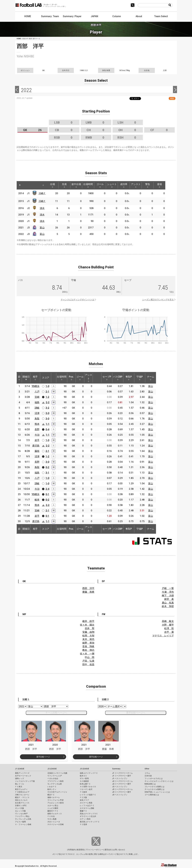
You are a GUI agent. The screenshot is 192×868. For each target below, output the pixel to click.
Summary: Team (50, 16)
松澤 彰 (169, 628)
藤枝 (37, 451)
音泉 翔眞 (88, 646)
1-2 (47, 397)
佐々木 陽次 (87, 625)
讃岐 (37, 408)
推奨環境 (80, 850)
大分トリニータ (54, 822)
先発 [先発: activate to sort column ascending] (66, 185)
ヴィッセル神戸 (21, 814)
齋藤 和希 (88, 592)
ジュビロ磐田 (53, 808)
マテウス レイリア (163, 636)
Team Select (161, 16)
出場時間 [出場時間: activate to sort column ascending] (91, 185)
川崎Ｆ (43, 193)
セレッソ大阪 (20, 811)
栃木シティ (52, 789)
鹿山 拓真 (168, 603)
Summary (116, 769)
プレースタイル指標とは (154, 787)
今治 (37, 435)
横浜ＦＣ (51, 795)
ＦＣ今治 (51, 816)
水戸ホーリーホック (23, 776)
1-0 (47, 386)
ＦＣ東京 (19, 787)
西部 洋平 (88, 588)
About (139, 16)
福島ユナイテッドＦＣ (89, 773)
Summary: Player (72, 16)
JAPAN (94, 16)
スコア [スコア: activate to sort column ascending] (46, 378)
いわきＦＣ (52, 787)
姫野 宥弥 (88, 643)
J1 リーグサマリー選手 (122, 776)
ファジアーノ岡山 (22, 816)
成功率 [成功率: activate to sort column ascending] (128, 185)
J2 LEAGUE (52, 769)
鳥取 (37, 419)
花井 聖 (90, 628)
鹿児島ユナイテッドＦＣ (90, 822)
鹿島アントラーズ (22, 773)
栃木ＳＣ (83, 776)
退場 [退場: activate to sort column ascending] (166, 185)
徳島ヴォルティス (55, 814)
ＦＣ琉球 (83, 824)
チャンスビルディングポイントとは (78, 300)
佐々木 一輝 (87, 654)
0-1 (47, 494)
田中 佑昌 (88, 664)
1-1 (48, 424)
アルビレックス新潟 (55, 803)
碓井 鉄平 (88, 621)
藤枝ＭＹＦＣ (53, 811)
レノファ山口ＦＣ (87, 806)
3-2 (47, 408)
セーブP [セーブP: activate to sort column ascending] (107, 378)
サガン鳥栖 (52, 819)
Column (117, 16)
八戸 (37, 392)
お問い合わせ (118, 850)
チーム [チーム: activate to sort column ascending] (151, 378)
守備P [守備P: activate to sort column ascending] (140, 378)
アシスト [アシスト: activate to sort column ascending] (141, 185)
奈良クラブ (84, 800)
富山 (43, 228)
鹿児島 (36, 446)
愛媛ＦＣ (83, 811)
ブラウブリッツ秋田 (55, 781)
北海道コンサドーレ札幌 (57, 773)
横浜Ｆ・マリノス (22, 797)
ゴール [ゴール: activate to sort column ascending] (103, 185)
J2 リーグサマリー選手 (122, 784)
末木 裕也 (88, 639)
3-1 (47, 473)
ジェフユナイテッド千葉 (25, 781)
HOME (28, 16)
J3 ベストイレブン (120, 795)
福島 (37, 402)
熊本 (37, 424)
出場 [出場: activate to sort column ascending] (54, 185)
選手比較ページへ (136, 713)
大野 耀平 (168, 625)
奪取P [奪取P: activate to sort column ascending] (129, 378)
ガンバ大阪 (19, 808)
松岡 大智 (88, 636)
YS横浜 (36, 386)
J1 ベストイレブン (120, 778)
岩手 (37, 440)
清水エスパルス (21, 800)
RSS (172, 98)
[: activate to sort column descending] (20, 185)
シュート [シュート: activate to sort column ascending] (116, 185)
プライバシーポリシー (94, 850)
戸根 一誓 (168, 588)
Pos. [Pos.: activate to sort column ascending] (71, 378)
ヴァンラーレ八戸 (55, 776)
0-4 (47, 429)
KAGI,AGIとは (150, 784)
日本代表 (148, 776)
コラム (147, 773)
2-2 (48, 402)
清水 (43, 208)
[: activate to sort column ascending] (26, 185)
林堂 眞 (169, 599)
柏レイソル (19, 784)
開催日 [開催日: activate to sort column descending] (26, 378)
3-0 (47, 413)
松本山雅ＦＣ (85, 784)
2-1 (47, 392)
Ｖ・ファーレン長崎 (23, 824)
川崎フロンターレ (22, 795)
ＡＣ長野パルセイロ (88, 787)
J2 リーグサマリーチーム (122, 781)
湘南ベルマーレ (54, 797)
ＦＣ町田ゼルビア (22, 792)
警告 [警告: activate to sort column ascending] (153, 185)
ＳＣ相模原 (84, 781)
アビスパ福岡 (20, 822)
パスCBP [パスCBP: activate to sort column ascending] (118, 378)
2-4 (47, 489)
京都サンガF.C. (21, 806)
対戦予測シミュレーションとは (157, 792)
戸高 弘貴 (88, 661)
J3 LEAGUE (84, 769)
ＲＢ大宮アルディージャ (57, 792)
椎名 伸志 (88, 650)
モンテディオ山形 (55, 784)
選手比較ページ (43, 757)
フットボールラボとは (154, 778)
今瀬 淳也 (168, 592)
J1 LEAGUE (20, 769)
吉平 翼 (169, 632)
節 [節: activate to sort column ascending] (19, 378)
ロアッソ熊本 (85, 819)
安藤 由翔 (88, 632)
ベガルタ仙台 (53, 778)
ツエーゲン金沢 (86, 789)
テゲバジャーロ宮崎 (55, 824)
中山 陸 (90, 657)
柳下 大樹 (168, 596)
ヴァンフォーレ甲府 (55, 800)
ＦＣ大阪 (83, 797)
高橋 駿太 (168, 621)
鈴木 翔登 (168, 606)
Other (147, 769)
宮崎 (37, 397)
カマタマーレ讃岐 (87, 808)
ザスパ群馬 (84, 778)
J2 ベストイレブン (120, 787)
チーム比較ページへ (56, 713)
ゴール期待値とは (152, 795)
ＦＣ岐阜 (83, 792)
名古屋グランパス (22, 803)
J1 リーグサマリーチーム (122, 773)
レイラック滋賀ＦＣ (88, 795)
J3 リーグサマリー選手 (122, 792)
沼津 (37, 413)
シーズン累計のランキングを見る (158, 300)
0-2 (47, 467)
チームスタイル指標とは (154, 789)
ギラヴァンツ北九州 (88, 816)
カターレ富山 (53, 806)
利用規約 (72, 850)
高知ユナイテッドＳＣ (89, 814)
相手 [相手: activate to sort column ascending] (35, 378)
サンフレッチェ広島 (23, 819)
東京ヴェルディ (21, 789)
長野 (37, 429)
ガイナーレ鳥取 (86, 803)
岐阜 (37, 500)
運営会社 (108, 850)
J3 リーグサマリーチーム (122, 789)
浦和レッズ (19, 778)
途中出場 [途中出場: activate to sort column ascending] (78, 185)
